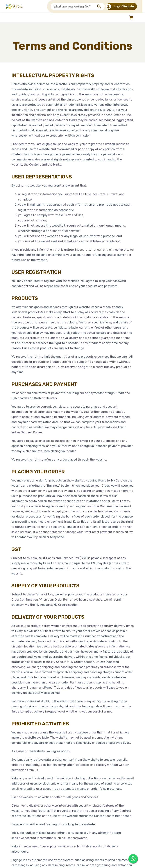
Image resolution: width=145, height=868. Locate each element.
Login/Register (121, 6)
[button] (131, 17)
